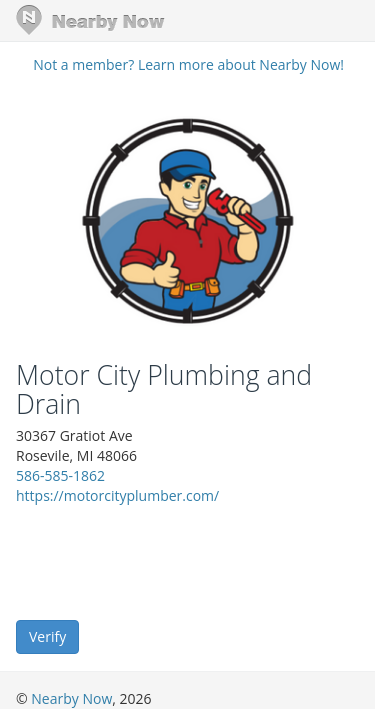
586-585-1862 (60, 475)
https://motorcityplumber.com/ (117, 495)
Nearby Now (71, 698)
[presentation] (168, 561)
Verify (47, 636)
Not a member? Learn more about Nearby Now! (188, 64)
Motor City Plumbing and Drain (164, 389)
